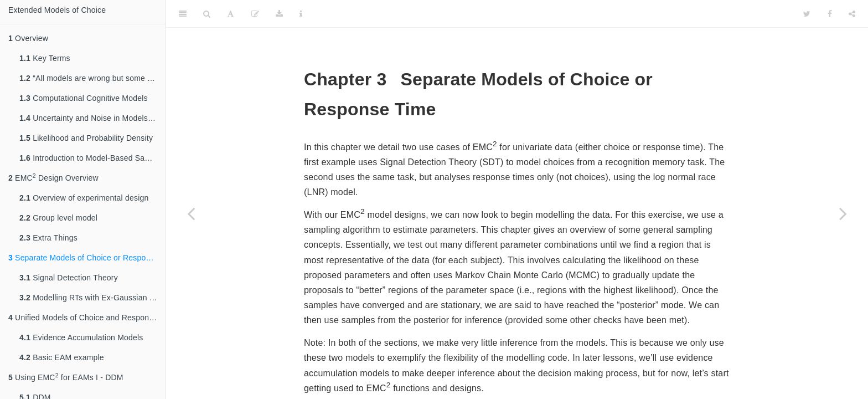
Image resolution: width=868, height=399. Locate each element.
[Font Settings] (231, 14)
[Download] (279, 14)
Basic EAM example (62, 357)
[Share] (852, 14)
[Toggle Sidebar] (183, 14)
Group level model (58, 218)
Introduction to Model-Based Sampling (92, 158)
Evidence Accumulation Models (81, 337)
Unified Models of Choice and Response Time (87, 318)
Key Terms (45, 58)
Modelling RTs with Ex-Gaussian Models (92, 298)
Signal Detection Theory (69, 278)
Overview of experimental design (84, 198)
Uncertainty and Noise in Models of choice (92, 118)
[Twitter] (807, 14)
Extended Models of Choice (57, 10)
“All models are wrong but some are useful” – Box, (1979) (92, 78)
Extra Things (48, 238)
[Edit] (255, 14)
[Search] (207, 14)
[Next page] (843, 213)
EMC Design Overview (53, 177)
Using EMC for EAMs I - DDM (66, 377)
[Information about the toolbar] (301, 14)
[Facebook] (830, 14)
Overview (28, 38)
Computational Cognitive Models (84, 98)
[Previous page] (191, 213)
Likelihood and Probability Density (86, 138)
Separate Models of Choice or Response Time (87, 258)
